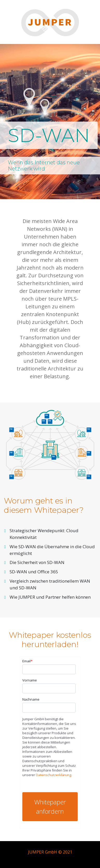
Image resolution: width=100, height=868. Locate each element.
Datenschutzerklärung (54, 775)
